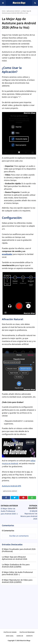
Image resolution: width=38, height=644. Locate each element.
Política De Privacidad (27, 632)
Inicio (4, 11)
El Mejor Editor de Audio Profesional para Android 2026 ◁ (17, 573)
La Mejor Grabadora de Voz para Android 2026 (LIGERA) (16, 566)
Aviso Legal (10, 636)
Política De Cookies (10, 632)
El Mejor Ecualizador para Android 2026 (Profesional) (19, 550)
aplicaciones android (13, 11)
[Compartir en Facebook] (6, 498)
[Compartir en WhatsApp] (32, 498)
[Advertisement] (19, 608)
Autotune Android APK (12, 486)
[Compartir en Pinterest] (23, 498)
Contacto (29, 636)
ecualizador (7, 254)
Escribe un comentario (19, 536)
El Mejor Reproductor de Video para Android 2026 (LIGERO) (17, 581)
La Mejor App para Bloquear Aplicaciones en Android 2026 (15, 558)
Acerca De (20, 636)
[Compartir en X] (15, 498)
